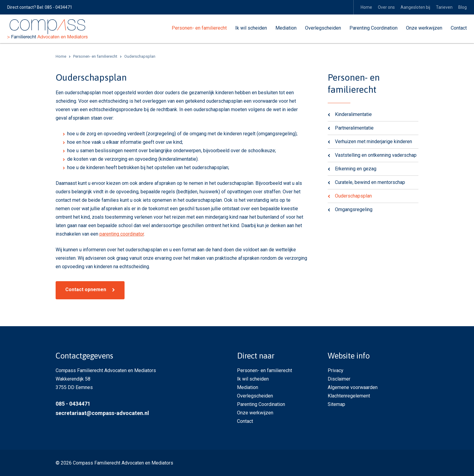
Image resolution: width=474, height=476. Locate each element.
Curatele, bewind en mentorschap (370, 182)
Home (366, 7)
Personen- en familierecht (199, 28)
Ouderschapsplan (353, 196)
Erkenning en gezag (356, 168)
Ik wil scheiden (251, 28)
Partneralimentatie (354, 128)
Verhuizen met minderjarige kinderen (373, 141)
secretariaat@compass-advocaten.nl (102, 413)
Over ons (386, 7)
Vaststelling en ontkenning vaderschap (376, 155)
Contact (459, 28)
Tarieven (444, 7)
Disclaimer (339, 379)
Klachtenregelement (349, 396)
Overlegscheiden (323, 28)
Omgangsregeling (354, 209)
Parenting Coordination (373, 28)
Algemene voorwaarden (353, 387)
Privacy (336, 370)
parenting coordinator (122, 234)
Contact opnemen (86, 289)
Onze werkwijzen (424, 28)
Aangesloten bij (415, 7)
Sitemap (336, 404)
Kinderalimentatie (353, 114)
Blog (463, 7)
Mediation (286, 28)
